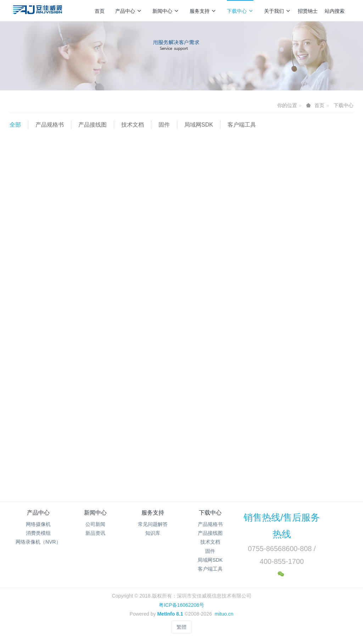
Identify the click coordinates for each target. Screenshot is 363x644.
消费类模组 (38, 533)
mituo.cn (224, 614)
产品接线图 (93, 125)
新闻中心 (166, 11)
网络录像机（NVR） (38, 542)
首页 (100, 11)
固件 (164, 125)
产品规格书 (50, 125)
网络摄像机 (38, 524)
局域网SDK (199, 125)
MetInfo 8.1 (170, 614)
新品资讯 (95, 533)
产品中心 (129, 11)
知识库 (153, 533)
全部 (15, 125)
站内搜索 (335, 11)
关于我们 (277, 11)
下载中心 (240, 11)
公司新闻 (95, 524)
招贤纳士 (308, 11)
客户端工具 (242, 125)
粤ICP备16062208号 (181, 605)
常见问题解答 (153, 524)
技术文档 (133, 125)
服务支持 (203, 11)
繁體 (181, 627)
